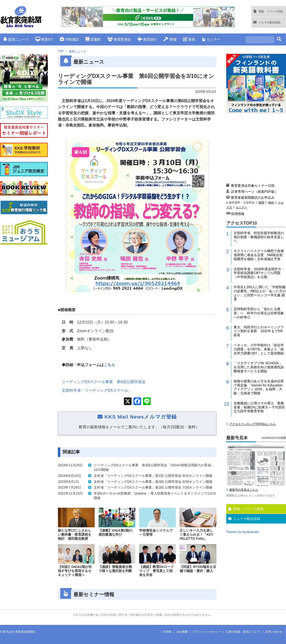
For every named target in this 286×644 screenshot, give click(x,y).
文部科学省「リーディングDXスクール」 (97, 390)
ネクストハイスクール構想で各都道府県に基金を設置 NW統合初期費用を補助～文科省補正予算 (259, 255)
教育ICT (44, 39)
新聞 (261, 203)
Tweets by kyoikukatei (242, 532)
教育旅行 (147, 39)
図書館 (93, 39)
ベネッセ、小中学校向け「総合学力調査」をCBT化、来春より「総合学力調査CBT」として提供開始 (259, 349)
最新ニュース (16, 39)
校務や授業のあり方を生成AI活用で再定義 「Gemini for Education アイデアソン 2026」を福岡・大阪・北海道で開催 (259, 387)
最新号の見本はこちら (244, 490)
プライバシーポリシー (207, 632)
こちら (110, 365)
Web (271, 203)
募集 (189, 39)
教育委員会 (119, 39)
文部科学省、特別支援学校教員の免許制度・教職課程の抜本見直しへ (259, 237)
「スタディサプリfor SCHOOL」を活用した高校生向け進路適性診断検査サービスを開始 (259, 367)
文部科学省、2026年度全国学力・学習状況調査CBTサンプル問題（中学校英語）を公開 (259, 273)
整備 (170, 39)
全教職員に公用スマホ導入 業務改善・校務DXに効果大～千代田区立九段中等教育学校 (259, 407)
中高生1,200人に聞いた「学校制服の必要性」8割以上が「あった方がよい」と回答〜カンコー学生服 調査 (260, 293)
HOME (168, 632)
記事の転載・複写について (243, 632)
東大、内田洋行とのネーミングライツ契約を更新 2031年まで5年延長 (259, 331)
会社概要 (182, 632)
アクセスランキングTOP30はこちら (253, 424)
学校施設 (69, 39)
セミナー (211, 39)
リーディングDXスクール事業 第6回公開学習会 (104, 382)
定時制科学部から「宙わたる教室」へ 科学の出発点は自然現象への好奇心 (259, 313)
